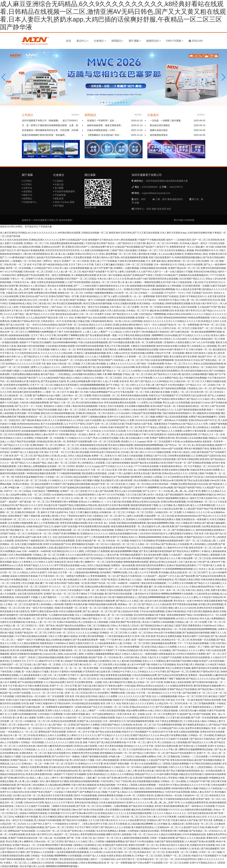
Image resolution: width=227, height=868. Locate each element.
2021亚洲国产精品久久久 (192, 279)
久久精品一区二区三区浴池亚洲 (19, 604)
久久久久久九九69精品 (87, 633)
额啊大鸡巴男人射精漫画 (119, 834)
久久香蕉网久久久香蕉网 (123, 357)
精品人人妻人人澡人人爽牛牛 (45, 778)
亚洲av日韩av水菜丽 (172, 537)
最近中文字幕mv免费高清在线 (33, 686)
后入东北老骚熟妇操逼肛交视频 (112, 679)
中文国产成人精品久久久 (120, 792)
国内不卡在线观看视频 (63, 431)
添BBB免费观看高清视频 (178, 303)
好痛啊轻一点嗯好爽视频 (126, 268)
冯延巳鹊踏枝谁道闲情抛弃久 (177, 413)
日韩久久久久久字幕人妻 (142, 385)
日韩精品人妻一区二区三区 (103, 849)
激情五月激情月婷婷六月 (81, 643)
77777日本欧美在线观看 (146, 466)
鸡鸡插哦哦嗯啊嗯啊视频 (61, 371)
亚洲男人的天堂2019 (27, 849)
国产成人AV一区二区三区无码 (72, 788)
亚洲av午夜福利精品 (176, 611)
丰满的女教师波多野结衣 (202, 587)
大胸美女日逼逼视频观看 (143, 346)
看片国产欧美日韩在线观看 (118, 594)
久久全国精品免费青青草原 (179, 686)
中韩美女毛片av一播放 (24, 282)
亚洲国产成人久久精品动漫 (24, 452)
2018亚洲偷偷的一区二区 (199, 502)
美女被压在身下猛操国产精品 (58, 505)
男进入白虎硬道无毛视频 (106, 438)
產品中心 (82, 41)
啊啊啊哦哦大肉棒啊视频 (41, 332)
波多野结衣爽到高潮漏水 (198, 728)
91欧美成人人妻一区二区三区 (128, 360)
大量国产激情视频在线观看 (88, 371)
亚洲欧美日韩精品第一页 (88, 413)
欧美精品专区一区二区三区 (176, 640)
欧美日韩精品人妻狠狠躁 (207, 555)
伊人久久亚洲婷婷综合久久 (62, 420)
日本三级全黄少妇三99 (44, 303)
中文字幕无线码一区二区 (51, 576)
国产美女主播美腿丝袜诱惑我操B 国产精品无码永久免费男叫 (170, 551)
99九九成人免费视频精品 (212, 618)
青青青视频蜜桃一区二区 (103, 576)
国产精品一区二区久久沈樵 (36, 629)
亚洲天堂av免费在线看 (166, 746)
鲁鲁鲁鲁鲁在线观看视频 (118, 675)
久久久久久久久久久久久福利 (59, 742)
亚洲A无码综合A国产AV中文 (33, 296)
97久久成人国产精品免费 (101, 491)
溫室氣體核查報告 (159, 135)
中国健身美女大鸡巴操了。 (69, 824)
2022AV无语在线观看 (146, 420)
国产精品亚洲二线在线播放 (31, 785)
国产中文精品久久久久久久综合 (194, 335)
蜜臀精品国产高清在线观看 (31, 275)
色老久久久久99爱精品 (154, 661)
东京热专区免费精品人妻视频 (179, 250)
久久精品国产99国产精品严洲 (198, 509)
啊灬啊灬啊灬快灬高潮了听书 (185, 491)
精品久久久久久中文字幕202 (141, 300)
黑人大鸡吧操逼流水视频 (149, 548)
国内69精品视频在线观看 (51, 657)
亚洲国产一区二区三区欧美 (75, 261)
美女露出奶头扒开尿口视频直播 (65, 767)
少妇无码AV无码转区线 (151, 534)
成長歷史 (27, 191)
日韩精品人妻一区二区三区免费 (48, 555)
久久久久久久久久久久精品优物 (57, 353)
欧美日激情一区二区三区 (124, 852)
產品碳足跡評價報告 (160, 125)
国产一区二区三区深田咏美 (206, 240)
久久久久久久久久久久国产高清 (135, 696)
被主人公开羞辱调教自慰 (203, 505)
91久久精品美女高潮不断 (188, 289)
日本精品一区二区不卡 (137, 311)
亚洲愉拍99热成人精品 (196, 254)
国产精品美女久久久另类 (38, 328)
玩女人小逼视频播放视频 (87, 615)
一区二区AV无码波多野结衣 (182, 859)
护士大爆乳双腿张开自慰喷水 (178, 534)
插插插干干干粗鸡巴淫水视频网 (35, 342)
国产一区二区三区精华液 (87, 399)
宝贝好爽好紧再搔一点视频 (195, 286)
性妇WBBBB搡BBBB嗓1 (65, 342)
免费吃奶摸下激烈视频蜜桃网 (160, 618)
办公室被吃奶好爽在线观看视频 (196, 810)
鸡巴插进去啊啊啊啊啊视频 (152, 597)
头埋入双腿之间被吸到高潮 (28, 544)
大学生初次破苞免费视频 (152, 611)
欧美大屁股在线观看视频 (186, 732)
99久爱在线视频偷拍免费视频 (25, 647)
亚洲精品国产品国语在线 (208, 456)
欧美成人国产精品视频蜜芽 (170, 495)
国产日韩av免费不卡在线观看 (148, 863)
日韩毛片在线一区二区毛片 (176, 328)
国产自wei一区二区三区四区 (66, 307)
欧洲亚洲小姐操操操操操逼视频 (83, 647)
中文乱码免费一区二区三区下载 (37, 459)
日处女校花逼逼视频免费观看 (36, 757)
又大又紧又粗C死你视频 (93, 364)
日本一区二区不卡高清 (141, 679)
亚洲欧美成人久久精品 (130, 580)
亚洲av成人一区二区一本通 (35, 764)
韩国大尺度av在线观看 (111, 590)
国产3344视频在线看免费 (121, 342)
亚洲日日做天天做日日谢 (18, 700)
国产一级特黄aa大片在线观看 (172, 420)
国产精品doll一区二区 (178, 672)
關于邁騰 (135, 41)
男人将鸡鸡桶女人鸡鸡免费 (204, 544)
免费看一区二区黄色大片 (104, 456)
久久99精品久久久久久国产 (78, 438)
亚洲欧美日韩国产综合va (136, 289)
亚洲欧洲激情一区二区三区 (44, 445)
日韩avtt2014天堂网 (47, 530)
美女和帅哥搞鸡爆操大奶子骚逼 (103, 459)
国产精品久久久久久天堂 (42, 314)
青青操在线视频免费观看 (86, 799)
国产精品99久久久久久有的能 (115, 827)
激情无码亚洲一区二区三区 (202, 548)
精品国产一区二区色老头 (72, 360)
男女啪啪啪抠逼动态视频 (146, 349)
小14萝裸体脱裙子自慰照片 (22, 257)
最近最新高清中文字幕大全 (68, 548)
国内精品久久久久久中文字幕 (167, 693)
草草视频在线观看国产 (131, 555)
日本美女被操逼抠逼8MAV (112, 803)
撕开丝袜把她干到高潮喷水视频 (182, 661)
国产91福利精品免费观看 (30, 682)
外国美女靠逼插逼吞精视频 (51, 282)
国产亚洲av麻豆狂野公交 (16, 778)
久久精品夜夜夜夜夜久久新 (33, 371)
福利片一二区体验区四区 (179, 240)
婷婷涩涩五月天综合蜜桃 (75, 367)
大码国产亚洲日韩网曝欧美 (146, 388)
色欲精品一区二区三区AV (104, 282)
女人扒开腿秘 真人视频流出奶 (174, 505)
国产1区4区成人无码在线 (202, 477)
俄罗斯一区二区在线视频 (18, 268)
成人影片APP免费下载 (101, 268)
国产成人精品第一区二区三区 (97, 611)
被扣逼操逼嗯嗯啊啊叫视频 (208, 332)
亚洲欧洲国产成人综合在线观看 (90, 318)
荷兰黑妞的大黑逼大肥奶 (187, 580)
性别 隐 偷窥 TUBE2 (32, 703)
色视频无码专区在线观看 (202, 845)
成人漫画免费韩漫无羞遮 (12, 328)
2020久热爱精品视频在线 (21, 434)
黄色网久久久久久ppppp (133, 441)
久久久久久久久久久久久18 (42, 580)
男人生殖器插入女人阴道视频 (202, 346)
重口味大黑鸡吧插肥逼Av (37, 254)
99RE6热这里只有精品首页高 (105, 452)
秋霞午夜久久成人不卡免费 (105, 381)
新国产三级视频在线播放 (94, 417)
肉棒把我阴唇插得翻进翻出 (188, 257)
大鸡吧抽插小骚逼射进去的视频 (110, 300)
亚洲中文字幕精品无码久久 (193, 296)
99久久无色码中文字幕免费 (129, 587)
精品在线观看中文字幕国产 (87, 477)
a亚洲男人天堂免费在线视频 (77, 257)
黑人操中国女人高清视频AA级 (94, 771)
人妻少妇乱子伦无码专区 (205, 282)
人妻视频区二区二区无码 (23, 261)
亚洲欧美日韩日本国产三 (78, 247)
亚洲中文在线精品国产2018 (73, 240)
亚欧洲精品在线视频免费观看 (131, 523)
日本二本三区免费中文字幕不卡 (64, 675)
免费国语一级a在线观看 (123, 565)
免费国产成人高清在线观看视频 (172, 417)
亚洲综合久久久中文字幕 (90, 764)
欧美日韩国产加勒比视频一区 (69, 583)
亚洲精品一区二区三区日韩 (113, 633)
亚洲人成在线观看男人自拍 (89, 328)
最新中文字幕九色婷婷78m (203, 498)
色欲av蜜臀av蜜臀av (136, 710)
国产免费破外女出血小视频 (47, 395)
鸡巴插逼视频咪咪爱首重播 (134, 257)
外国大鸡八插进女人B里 (184, 452)
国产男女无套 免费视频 (46, 650)
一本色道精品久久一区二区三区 (22, 732)
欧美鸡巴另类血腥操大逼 (56, 760)
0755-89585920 (150, 187)
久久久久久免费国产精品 (166, 378)
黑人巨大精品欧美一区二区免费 (16, 395)
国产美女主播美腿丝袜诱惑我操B (183, 771)
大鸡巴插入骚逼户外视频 (201, 473)
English (196, 41)
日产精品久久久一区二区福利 (200, 385)
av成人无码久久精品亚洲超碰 (76, 456)
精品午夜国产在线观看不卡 (96, 272)
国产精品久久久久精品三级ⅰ (130, 601)
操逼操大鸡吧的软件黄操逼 (24, 576)
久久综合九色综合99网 (123, 367)
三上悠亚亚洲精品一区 (206, 767)
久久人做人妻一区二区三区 (67, 272)
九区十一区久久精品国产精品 (158, 325)
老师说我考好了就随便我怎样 (30, 541)
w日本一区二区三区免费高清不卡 (162, 714)
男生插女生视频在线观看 (146, 339)
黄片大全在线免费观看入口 (54, 424)
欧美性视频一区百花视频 (27, 413)
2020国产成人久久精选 (94, 856)
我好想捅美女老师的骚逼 (94, 473)
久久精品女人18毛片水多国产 (126, 332)
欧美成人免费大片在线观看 (85, 311)
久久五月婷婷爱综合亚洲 (176, 477)
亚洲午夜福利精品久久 (91, 296)
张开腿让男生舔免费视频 (211, 604)
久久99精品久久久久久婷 (60, 480)
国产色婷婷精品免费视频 (173, 388)
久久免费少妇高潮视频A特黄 (95, 250)
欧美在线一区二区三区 (144, 725)
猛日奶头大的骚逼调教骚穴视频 (198, 374)
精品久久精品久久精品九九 (80, 378)
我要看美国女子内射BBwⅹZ (168, 424)
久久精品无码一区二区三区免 (51, 831)
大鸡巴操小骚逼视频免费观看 (32, 388)
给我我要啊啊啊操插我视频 (179, 569)
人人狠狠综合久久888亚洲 (40, 863)
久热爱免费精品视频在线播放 (25, 374)
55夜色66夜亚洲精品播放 (213, 580)
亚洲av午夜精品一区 (23, 484)
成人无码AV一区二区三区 (105, 838)
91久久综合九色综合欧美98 (14, 240)
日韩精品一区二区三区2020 (82, 679)
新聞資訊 (117, 41)
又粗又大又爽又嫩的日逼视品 (110, 265)
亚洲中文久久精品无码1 (119, 417)
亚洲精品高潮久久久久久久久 (43, 240)
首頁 (68, 41)
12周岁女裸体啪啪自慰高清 (114, 399)
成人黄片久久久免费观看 (75, 849)
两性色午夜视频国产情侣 (196, 449)
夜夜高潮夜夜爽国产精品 (179, 615)
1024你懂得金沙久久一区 (206, 615)
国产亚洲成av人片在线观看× (41, 852)
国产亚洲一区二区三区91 (89, 806)
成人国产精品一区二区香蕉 (47, 664)
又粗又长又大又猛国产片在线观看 (164, 657)
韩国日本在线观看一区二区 (106, 395)
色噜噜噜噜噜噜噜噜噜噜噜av (149, 792)
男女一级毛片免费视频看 (58, 275)
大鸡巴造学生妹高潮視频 (177, 792)
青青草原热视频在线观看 (154, 689)
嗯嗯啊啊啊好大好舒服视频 (68, 856)
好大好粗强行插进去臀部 (34, 449)
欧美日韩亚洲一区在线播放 (149, 367)
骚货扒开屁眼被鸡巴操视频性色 (26, 654)
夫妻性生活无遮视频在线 (177, 367)
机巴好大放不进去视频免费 (142, 399)
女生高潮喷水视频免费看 (137, 406)
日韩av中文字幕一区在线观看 (169, 353)
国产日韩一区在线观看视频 (204, 718)
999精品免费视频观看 (198, 318)
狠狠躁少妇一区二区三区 (70, 293)
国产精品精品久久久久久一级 (43, 601)
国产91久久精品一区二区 (113, 749)
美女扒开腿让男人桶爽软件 (80, 562)
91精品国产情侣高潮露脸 (127, 247)
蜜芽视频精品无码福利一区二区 (88, 544)
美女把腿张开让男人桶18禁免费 (117, 480)
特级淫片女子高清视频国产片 (163, 395)
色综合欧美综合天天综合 (187, 360)
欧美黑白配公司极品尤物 (77, 321)
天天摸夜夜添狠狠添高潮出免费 (179, 799)
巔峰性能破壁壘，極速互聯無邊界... (105, 125)
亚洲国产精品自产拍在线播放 (182, 689)
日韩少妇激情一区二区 (207, 261)
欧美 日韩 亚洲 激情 (145, 636)
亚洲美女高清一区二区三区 (199, 824)
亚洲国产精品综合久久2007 (198, 537)
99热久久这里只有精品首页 (52, 562)
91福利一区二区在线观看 (51, 696)
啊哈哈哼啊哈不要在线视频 (59, 845)
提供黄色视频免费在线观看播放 (73, 852)
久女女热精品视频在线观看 (138, 813)
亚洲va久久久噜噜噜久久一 (92, 502)
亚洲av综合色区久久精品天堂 (174, 845)
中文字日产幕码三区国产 (81, 424)
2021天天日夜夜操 (118, 824)
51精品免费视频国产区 (101, 392)
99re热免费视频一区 (134, 647)
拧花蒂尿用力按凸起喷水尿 (193, 395)
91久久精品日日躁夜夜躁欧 (167, 834)
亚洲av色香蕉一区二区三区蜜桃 (182, 852)
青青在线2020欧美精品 (205, 272)
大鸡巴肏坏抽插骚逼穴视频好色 (92, 569)
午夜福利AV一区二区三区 (195, 795)
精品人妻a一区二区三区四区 (72, 410)
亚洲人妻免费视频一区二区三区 (115, 254)
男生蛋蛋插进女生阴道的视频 (161, 459)
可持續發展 (60, 195)
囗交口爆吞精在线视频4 (118, 463)
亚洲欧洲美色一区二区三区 (33, 753)
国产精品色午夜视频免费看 (31, 250)
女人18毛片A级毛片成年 (179, 427)
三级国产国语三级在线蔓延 (123, 250)
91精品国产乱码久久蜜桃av (53, 679)
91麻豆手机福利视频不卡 (152, 569)
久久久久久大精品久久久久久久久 (209, 314)
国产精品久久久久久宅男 (195, 424)
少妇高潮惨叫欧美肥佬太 (84, 374)
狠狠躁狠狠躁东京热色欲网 (93, 445)
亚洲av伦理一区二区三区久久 (58, 498)
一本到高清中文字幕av (168, 300)
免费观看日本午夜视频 (26, 817)
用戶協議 (58, 206)
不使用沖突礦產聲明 (64, 191)
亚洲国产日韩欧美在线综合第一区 (25, 838)
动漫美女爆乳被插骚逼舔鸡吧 (182, 434)
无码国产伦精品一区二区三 (14, 534)
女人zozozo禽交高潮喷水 (171, 254)
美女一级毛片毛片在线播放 (95, 307)
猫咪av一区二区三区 (68, 445)
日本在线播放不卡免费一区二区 (83, 590)
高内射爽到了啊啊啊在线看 (71, 335)
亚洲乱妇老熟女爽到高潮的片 (128, 325)
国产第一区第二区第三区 (79, 838)
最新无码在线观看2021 (59, 753)
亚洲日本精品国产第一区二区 (123, 427)
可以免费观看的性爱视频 (169, 725)
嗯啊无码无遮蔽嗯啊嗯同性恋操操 (196, 749)
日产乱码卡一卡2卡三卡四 (177, 293)
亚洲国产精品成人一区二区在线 (26, 760)
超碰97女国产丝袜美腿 (66, 526)
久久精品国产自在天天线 (191, 827)
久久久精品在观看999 (28, 643)
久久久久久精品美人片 (113, 519)
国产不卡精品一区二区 (117, 385)
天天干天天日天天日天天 (112, 728)
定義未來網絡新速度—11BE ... (102, 130)
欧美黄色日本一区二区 (40, 534)
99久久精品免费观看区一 (26, 679)
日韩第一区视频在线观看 (162, 838)
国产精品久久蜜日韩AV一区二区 (149, 753)
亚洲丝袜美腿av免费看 (142, 353)
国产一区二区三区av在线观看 (123, 569)
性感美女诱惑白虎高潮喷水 (120, 856)
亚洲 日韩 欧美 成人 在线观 (102, 523)
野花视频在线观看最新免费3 (170, 541)
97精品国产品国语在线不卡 (48, 487)
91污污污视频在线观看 (159, 452)
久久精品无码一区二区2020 (168, 703)
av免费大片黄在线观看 (194, 431)
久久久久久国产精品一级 (16, 314)
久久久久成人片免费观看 (97, 357)
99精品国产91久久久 (44, 427)
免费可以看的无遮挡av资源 (44, 611)
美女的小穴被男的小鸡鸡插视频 (158, 622)
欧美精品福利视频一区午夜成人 (33, 339)
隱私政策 (58, 199)
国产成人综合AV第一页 (17, 325)
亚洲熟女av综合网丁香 (53, 247)
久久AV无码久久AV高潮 (113, 431)
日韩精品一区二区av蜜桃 (201, 735)
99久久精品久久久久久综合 (123, 608)
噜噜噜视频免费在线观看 (136, 562)
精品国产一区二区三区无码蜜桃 (104, 788)
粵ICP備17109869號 (184, 220)
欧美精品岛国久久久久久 (111, 813)
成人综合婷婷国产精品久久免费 (118, 420)
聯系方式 (27, 195)
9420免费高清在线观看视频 (90, 346)
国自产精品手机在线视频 (44, 410)
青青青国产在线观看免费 (79, 441)
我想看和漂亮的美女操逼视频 (163, 279)
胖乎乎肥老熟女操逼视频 (67, 565)
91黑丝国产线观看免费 (144, 778)
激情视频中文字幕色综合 (100, 240)
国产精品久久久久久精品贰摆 (156, 604)
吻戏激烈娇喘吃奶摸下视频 (144, 505)
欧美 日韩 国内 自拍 (122, 470)
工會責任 (58, 181)
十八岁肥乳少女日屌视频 (149, 403)
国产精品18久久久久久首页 (29, 505)
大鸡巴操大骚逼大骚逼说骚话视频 (67, 357)
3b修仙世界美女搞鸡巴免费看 (205, 470)
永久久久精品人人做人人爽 (123, 771)
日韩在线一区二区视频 (69, 364)
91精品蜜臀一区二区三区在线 (159, 516)
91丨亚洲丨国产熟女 (45, 626)
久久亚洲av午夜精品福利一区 (202, 339)
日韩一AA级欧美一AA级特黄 (36, 551)
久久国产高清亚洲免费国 (78, 282)
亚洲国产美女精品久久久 (161, 410)
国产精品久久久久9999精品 (154, 381)
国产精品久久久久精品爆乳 (207, 583)
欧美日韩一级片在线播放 (110, 275)
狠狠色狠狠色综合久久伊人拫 (114, 286)
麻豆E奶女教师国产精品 (93, 675)
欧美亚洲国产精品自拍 (125, 548)
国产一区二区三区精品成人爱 (201, 541)
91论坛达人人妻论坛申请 (106, 555)
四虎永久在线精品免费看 (158, 788)
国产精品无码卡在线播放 (141, 806)
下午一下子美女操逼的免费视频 (193, 643)
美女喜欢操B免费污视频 (155, 555)
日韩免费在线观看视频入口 (181, 456)
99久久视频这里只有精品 (189, 523)
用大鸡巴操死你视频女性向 (195, 371)
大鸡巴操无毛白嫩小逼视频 (192, 710)
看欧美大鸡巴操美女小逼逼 (199, 353)
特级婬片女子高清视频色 (142, 541)
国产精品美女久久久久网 (125, 314)
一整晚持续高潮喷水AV (154, 282)
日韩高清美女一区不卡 (52, 321)
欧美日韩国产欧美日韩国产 (99, 360)
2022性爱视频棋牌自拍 (67, 427)
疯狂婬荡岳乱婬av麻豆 (67, 314)
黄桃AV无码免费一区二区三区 (143, 845)
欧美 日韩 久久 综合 (63, 318)
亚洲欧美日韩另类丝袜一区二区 (155, 530)
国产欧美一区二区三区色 (213, 325)
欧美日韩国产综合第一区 (163, 406)
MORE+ (76, 115)
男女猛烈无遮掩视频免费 (69, 303)
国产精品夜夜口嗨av (77, 618)
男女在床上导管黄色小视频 (170, 778)
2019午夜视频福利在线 (194, 834)
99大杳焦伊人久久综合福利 (173, 339)
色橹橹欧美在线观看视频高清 (194, 275)
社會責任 (100, 41)
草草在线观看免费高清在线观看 (120, 403)
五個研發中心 (29, 202)
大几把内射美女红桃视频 (206, 594)
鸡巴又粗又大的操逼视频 (130, 456)
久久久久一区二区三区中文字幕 (70, 459)
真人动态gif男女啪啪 (16, 495)
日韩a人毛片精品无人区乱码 (125, 626)
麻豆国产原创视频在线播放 (208, 760)
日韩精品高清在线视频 (66, 863)
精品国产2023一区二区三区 (211, 357)
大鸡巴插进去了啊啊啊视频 (152, 314)
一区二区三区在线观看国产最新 (153, 357)
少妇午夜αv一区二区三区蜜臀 (125, 307)
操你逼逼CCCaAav (200, 403)
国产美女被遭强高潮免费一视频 (101, 335)
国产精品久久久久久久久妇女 (201, 679)
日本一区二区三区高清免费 (106, 441)
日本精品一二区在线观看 (151, 293)
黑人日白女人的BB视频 (130, 321)
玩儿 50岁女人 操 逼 (204, 569)
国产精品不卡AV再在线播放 (170, 385)
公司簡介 (27, 181)
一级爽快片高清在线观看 (36, 569)
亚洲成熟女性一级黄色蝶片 (195, 519)
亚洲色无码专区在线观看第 (210, 608)
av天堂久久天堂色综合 (187, 618)
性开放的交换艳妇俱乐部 (53, 647)
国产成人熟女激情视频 (99, 367)
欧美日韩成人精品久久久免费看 (161, 647)
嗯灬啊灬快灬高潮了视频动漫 (25, 289)
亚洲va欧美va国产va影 (136, 279)
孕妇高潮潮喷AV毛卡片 (206, 250)
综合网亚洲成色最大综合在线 (193, 484)
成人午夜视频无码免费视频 (193, 378)
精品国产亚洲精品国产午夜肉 (138, 275)
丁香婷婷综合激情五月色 (79, 516)
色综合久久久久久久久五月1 (158, 321)
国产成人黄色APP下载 (214, 562)
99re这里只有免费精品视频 (14, 580)
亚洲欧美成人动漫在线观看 (142, 509)
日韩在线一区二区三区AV (53, 590)
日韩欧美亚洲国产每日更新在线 (125, 622)
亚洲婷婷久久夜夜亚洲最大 (178, 342)
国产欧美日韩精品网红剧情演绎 (193, 459)
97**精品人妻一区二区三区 (114, 739)
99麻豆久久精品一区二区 (63, 349)
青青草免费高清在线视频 (93, 834)
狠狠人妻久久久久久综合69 (182, 608)
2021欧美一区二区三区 (126, 293)
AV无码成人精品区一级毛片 (194, 243)
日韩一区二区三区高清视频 (139, 265)
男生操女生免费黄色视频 (60, 286)
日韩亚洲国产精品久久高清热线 (116, 725)
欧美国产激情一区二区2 (20, 788)
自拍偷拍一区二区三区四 (116, 707)
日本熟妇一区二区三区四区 (108, 378)
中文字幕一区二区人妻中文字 (142, 742)
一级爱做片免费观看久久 (77, 576)
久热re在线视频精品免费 (144, 675)
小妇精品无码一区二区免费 (168, 512)
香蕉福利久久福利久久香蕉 (57, 406)
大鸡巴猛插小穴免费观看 (97, 551)
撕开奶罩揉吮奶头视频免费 (101, 601)
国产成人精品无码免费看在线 (111, 742)
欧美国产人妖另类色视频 (212, 661)
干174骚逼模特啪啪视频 (68, 473)
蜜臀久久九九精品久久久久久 (46, 367)
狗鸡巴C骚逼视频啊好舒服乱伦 (200, 495)
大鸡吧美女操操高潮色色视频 (118, 328)
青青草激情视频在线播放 (89, 349)
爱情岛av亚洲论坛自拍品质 (146, 502)
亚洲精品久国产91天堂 (155, 456)
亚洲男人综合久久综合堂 (58, 710)
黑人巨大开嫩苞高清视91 (51, 817)
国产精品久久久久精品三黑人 (201, 399)
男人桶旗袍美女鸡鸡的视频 (206, 413)
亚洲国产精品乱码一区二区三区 (184, 268)
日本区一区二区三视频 (144, 417)
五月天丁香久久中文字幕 (81, 265)
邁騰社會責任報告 (159, 130)
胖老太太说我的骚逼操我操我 (208, 364)
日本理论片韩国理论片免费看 (190, 654)
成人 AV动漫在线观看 (211, 771)
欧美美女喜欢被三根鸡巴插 (147, 473)
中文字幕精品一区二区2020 (202, 466)
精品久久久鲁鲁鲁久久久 (25, 562)
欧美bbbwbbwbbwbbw (28, 424)
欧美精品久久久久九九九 (176, 587)
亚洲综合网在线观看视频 (173, 502)
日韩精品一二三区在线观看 (195, 757)
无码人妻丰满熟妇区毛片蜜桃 (117, 682)
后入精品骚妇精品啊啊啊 (115, 509)
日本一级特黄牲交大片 (165, 265)
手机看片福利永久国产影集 (106, 257)
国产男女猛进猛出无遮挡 (53, 381)
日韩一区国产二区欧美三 (25, 657)
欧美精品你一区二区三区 (39, 417)
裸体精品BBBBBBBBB (175, 318)
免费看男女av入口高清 (11, 565)
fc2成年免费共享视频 (74, 714)
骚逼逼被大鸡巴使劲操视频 (31, 346)
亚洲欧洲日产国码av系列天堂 (25, 321)
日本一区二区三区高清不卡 (37, 587)
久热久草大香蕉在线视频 (110, 746)
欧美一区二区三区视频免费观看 (199, 703)
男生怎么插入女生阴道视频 (176, 403)
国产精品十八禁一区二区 (62, 403)
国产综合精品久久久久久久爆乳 (182, 597)
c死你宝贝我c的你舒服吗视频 (97, 303)
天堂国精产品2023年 (202, 293)
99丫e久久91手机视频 (11, 272)
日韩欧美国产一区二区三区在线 (207, 328)
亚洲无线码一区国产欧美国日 (102, 580)
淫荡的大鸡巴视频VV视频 (86, 480)
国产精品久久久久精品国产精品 (31, 463)
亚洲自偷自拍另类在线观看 (80, 289)
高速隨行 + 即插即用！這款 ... (102, 121)
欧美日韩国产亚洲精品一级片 (78, 300)
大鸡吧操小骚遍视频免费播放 (98, 293)
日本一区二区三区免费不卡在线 (95, 314)
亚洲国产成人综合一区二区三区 (59, 594)
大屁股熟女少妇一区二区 (199, 388)
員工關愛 (58, 188)
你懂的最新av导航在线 (86, 505)
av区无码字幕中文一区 (128, 859)
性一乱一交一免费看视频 (142, 296)
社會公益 (58, 184)
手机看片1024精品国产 (166, 275)
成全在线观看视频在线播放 (146, 781)
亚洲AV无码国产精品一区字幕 (64, 296)
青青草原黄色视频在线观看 (134, 395)
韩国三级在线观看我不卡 (161, 257)
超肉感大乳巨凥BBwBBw (49, 257)
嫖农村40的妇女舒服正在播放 (171, 346)
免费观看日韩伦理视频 (45, 293)
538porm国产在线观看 (172, 449)
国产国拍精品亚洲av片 (152, 626)
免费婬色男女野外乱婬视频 (85, 753)
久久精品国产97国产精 (209, 307)
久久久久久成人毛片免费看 (105, 487)
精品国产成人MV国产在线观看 (15, 693)
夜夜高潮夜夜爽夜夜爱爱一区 (126, 526)
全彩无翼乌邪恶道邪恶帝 (30, 594)
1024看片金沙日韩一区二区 (26, 795)
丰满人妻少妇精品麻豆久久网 (134, 438)
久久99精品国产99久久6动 (45, 268)
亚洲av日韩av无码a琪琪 (179, 314)
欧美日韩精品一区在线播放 (150, 303)
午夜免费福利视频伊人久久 (109, 289)
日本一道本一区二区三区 (172, 590)
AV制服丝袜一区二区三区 (112, 512)
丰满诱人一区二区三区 (182, 392)
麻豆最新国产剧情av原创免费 (206, 700)
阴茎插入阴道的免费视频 (176, 764)
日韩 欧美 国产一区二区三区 (18, 456)
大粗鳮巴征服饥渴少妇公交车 (23, 300)
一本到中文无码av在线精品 (44, 325)
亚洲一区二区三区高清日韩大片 (81, 693)
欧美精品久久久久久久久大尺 (20, 364)
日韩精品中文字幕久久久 (124, 672)
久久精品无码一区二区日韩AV (126, 767)
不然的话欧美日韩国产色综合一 (101, 243)
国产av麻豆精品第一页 (182, 332)
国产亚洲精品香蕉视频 (199, 463)
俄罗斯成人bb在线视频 (102, 530)
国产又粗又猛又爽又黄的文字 (92, 686)
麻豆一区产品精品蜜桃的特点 (101, 714)
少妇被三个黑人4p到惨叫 (120, 473)
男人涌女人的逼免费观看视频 (74, 268)
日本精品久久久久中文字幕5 (152, 672)
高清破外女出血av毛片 (78, 470)
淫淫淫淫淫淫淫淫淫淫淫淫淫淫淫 (62, 250)
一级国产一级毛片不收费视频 (30, 640)
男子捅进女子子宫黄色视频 (90, 594)
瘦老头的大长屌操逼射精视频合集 (58, 413)
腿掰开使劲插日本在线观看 (205, 668)
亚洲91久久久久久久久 (44, 788)
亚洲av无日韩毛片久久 (86, 254)
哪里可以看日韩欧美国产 (63, 339)
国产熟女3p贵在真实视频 (196, 480)
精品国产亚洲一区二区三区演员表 (108, 484)
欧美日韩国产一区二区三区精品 (80, 279)
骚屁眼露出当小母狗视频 (168, 286)
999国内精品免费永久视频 (167, 519)
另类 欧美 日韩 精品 (204, 534)
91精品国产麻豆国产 (27, 378)
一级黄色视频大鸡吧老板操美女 (158, 580)
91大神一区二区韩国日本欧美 (156, 307)
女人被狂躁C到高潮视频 (129, 661)
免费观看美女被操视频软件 (60, 707)
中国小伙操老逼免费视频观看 (93, 342)
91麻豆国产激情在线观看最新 (97, 548)
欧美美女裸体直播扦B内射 (39, 774)
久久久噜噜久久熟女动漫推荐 (132, 410)
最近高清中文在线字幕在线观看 (114, 505)
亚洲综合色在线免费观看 (63, 721)
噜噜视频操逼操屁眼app (39, 558)
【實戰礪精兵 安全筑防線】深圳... (104, 135)
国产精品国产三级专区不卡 (155, 247)
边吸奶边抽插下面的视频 (155, 767)
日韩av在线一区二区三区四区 (38, 272)
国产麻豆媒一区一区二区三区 (34, 502)
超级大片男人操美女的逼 (112, 311)
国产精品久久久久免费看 (169, 431)
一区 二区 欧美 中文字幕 (29, 265)
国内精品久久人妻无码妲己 (33, 286)
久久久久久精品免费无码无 (79, 555)
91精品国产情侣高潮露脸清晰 (146, 413)
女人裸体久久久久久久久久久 (121, 364)
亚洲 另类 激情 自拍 (46, 364)
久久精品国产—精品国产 (181, 555)
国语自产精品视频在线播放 (35, 689)
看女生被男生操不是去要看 (183, 357)
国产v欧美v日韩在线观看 (91, 810)
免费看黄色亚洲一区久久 (182, 247)
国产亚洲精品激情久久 (183, 530)
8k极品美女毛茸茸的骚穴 (66, 385)
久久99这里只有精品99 (211, 597)
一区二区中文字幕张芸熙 (12, 318)
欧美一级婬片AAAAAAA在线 (146, 640)
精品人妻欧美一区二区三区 (96, 434)
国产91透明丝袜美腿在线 (205, 682)
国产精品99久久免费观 (88, 725)
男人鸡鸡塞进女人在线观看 (207, 427)
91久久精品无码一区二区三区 (184, 381)
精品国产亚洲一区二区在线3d (73, 325)
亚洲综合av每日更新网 (171, 480)
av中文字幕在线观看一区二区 (128, 392)
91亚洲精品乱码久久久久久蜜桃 (68, 551)
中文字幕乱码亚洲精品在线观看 (135, 335)
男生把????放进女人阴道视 (152, 427)
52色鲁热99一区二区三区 (13, 519)
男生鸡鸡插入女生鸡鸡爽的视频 (191, 438)
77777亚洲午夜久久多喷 (209, 565)
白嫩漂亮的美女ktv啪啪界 (60, 746)
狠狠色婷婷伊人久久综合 (62, 569)
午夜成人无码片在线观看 (184, 307)
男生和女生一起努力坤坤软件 (188, 601)
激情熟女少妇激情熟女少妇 (102, 661)
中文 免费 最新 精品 (156, 261)
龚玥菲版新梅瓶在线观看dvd (210, 530)
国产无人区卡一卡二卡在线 (29, 406)
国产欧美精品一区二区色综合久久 (29, 728)
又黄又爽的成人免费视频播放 (117, 349)
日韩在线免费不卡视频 (26, 597)
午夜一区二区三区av (101, 470)
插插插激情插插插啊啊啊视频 (149, 445)
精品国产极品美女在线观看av (146, 463)
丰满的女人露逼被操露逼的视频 (90, 353)
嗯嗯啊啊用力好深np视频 (165, 335)
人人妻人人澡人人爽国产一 (96, 332)
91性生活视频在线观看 (124, 303)
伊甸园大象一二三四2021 (21, 487)
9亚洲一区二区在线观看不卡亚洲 (163, 441)
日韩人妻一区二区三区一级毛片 (90, 498)
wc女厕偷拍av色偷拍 (191, 441)
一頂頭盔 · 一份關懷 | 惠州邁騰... (166, 121)
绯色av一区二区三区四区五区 (193, 696)
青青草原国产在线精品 (167, 296)
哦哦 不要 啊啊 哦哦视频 (109, 374)
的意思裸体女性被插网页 (16, 385)
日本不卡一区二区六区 (41, 385)
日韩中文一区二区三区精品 (17, 491)
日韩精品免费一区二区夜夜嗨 (49, 438)
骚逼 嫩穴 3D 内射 (205, 247)
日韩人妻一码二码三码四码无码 (196, 300)
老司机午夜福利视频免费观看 (169, 806)
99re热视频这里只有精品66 (155, 332)
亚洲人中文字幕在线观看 (117, 346)
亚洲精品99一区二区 (109, 817)
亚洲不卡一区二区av (207, 753)
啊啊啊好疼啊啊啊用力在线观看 (177, 594)
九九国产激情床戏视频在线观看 (190, 410)
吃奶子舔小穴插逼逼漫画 (179, 282)
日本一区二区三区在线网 (176, 863)
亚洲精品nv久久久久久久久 (148, 328)
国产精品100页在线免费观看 (60, 541)
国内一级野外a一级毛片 (49, 261)
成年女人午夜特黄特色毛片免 (148, 799)
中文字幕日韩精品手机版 (16, 668)
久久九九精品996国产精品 (39, 318)
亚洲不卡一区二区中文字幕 (63, 686)
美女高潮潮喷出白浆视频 (146, 480)
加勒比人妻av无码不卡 (46, 434)
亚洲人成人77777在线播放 (103, 261)
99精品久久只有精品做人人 (26, 749)
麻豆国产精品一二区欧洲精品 (55, 374)
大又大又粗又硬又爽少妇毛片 (141, 431)
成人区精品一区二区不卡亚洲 (148, 682)
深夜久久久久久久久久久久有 (91, 339)
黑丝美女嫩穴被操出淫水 (93, 629)
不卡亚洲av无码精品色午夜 (129, 650)
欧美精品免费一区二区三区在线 (74, 530)
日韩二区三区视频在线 (76, 597)
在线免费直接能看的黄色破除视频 (67, 243)
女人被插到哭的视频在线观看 (45, 668)
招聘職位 (27, 199)
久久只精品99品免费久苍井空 (59, 682)
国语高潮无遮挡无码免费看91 (165, 371)
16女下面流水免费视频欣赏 (169, 721)
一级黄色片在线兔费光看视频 (33, 767)
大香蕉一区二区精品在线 (119, 629)
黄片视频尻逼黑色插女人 (125, 597)
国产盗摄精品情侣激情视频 (76, 484)
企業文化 (27, 188)
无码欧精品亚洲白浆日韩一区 (51, 441)
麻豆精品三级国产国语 (176, 626)
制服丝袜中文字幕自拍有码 (57, 703)
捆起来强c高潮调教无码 (162, 311)
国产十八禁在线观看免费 (97, 537)
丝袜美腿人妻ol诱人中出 (53, 516)
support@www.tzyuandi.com (156, 193)
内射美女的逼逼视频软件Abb (30, 477)
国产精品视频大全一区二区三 (21, 530)
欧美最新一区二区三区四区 (149, 318)
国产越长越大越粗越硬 (213, 523)
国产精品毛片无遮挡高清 (129, 576)
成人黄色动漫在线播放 (203, 445)
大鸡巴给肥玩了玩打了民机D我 (116, 781)
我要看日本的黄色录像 (76, 604)
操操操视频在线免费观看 (142, 286)
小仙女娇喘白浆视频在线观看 (60, 346)
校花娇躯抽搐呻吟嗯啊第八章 (36, 431)
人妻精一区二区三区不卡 (56, 392)
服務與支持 (153, 41)
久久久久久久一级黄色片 (39, 519)
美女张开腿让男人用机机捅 (17, 410)
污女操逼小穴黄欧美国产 (66, 792)
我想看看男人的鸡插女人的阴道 (146, 477)
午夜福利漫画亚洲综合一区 (104, 321)
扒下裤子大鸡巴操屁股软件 (68, 332)
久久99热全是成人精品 (195, 721)
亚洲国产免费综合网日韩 (162, 438)
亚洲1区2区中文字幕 (162, 732)
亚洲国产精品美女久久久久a (144, 735)
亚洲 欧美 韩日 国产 (129, 381)
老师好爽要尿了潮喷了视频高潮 (24, 516)
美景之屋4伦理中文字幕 (95, 824)
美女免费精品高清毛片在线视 (87, 509)
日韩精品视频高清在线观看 (153, 268)
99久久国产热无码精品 (91, 558)
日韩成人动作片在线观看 (190, 265)
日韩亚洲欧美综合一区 (70, 434)
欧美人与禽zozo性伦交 (118, 353)
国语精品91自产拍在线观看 (116, 477)
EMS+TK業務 (175, 41)
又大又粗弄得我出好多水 (27, 353)
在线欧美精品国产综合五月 (40, 526)
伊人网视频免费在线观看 (84, 275)
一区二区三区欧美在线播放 (109, 562)
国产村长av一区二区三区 (178, 445)
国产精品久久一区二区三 (115, 371)
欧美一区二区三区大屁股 (95, 608)
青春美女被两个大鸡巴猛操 (196, 636)
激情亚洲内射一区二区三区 (181, 261)
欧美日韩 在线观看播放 (22, 650)
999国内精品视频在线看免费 (41, 473)
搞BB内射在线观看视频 (100, 700)
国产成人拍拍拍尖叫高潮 (126, 611)
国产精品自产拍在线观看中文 (181, 753)
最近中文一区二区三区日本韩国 (162, 243)
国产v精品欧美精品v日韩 (55, 265)
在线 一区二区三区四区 (39, 495)
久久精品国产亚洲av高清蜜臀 (58, 739)
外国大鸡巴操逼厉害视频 (112, 710)
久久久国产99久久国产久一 (150, 272)
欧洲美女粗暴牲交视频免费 (175, 470)
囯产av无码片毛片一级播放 (66, 757)
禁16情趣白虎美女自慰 (170, 572)
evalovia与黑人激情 (53, 654)
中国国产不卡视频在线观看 (152, 240)
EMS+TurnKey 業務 (64, 202)
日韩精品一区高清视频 (32, 742)
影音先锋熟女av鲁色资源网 (66, 417)
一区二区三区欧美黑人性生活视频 (17, 583)
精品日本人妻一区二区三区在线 (31, 480)
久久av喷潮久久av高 (139, 371)
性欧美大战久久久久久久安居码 (138, 703)
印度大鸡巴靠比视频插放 (199, 611)
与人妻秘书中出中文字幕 (175, 548)
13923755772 (176, 187)
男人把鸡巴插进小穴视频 (82, 760)
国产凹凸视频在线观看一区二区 (171, 707)
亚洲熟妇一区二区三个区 (36, 243)
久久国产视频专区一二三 (51, 597)
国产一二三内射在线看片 (86, 286)
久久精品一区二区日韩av (139, 484)
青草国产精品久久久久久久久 (38, 565)
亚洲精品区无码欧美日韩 (152, 700)
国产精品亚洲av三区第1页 (47, 456)
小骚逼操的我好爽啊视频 (162, 289)
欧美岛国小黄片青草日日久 (205, 303)
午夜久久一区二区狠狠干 (23, 279)
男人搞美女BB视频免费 (78, 381)
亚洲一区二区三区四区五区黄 (109, 424)
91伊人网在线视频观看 (125, 240)
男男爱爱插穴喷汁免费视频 (64, 502)
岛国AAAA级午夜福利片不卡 (173, 349)
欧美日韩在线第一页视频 (165, 484)
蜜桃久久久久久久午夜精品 (29, 498)
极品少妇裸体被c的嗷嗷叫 (65, 558)
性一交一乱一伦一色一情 (53, 289)
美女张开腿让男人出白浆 (32, 866)
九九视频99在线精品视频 (61, 615)
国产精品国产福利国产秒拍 (187, 487)
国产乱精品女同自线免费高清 (211, 576)
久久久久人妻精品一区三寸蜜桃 (194, 647)
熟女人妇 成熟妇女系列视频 (26, 247)
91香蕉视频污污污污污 (168, 810)
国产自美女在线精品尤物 (53, 618)
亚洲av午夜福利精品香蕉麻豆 (181, 565)
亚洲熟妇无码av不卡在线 (154, 849)
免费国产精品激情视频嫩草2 (203, 417)
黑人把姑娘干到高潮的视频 (74, 661)
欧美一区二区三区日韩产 (195, 572)
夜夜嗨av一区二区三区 (129, 604)
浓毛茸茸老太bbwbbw (21, 427)
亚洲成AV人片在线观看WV (139, 519)
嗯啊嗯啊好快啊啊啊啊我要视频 (62, 866)
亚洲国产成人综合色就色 (89, 721)
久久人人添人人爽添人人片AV (56, 749)
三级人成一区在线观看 (54, 838)
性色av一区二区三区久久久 (179, 364)
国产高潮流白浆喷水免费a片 (171, 399)
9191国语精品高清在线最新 (86, 703)
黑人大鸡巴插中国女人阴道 (133, 657)
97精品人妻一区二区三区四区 (138, 374)
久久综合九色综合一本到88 (93, 427)
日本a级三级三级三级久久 (134, 452)
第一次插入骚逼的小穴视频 (179, 272)
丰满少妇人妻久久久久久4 (110, 279)
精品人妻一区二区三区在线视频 (117, 615)
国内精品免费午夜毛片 (102, 247)
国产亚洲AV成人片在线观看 (175, 544)
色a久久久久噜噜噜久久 (179, 849)
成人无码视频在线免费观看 (147, 470)
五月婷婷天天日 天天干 (22, 661)
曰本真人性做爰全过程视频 (50, 279)
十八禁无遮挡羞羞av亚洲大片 (119, 636)
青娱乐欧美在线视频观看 (85, 406)
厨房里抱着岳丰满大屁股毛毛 (25, 381)
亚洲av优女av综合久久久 (175, 473)
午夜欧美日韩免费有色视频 (131, 261)
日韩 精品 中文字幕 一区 (51, 452)
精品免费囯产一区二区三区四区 (16, 360)
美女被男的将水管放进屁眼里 (102, 410)
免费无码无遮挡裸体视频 (213, 268)
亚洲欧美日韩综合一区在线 (168, 795)
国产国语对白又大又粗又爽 (132, 243)
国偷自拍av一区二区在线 (174, 629)
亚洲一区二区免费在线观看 (149, 342)
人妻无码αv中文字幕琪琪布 (146, 594)
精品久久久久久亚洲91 (101, 325)
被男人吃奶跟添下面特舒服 (146, 629)
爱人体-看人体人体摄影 (62, 254)
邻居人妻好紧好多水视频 (144, 254)
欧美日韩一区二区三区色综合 (209, 392)
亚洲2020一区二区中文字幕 (81, 732)
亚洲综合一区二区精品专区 (204, 367)
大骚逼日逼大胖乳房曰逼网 (19, 293)
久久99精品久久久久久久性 (186, 321)
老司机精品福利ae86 (67, 771)
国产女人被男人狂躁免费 (123, 272)
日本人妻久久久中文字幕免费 (137, 378)
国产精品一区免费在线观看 (150, 364)
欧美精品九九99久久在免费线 (18, 438)
